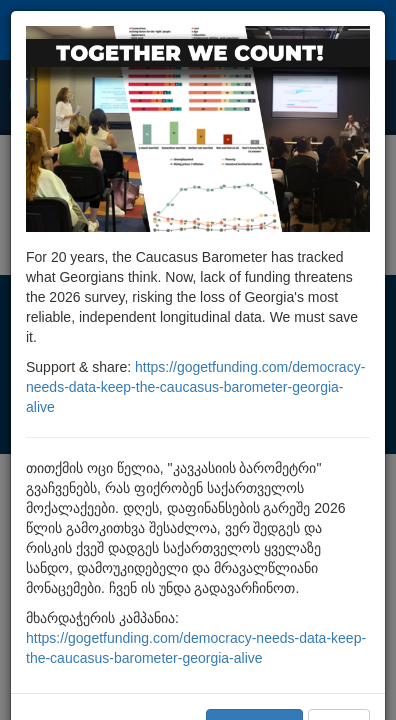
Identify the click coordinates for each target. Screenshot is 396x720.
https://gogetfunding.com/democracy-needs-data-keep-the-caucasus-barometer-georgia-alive (195, 387)
